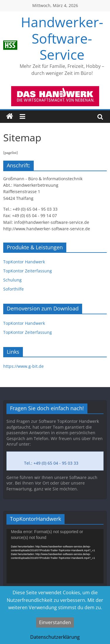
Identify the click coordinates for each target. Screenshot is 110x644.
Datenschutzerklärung (55, 637)
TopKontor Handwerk (24, 262)
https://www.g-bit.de (23, 366)
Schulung (12, 280)
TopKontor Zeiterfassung (28, 271)
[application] (55, 556)
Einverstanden (55, 622)
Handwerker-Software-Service (62, 38)
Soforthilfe (13, 289)
